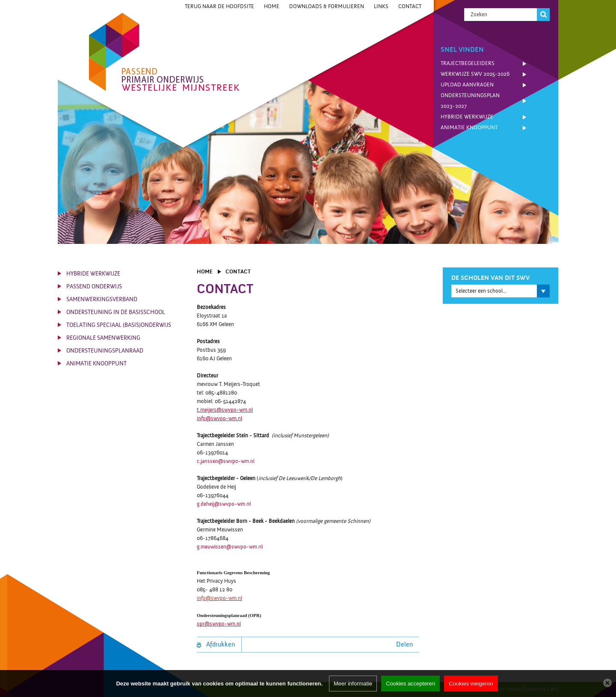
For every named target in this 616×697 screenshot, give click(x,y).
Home (272, 6)
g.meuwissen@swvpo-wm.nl (230, 547)
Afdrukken (216, 644)
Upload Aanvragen (467, 85)
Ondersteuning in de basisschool (116, 312)
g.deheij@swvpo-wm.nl (224, 504)
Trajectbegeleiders (468, 63)
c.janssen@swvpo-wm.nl (226, 461)
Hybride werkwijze (467, 117)
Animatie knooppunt (469, 128)
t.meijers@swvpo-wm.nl (225, 410)
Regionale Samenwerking (103, 338)
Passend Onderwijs (94, 287)
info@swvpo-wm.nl (219, 418)
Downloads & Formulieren (327, 6)
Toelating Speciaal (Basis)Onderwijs (119, 325)
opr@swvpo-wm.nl (219, 624)
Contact (410, 6)
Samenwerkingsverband (102, 300)
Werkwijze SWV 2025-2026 (475, 74)
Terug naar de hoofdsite (219, 6)
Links (381, 6)
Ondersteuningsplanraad (105, 351)
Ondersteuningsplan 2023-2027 (470, 101)
